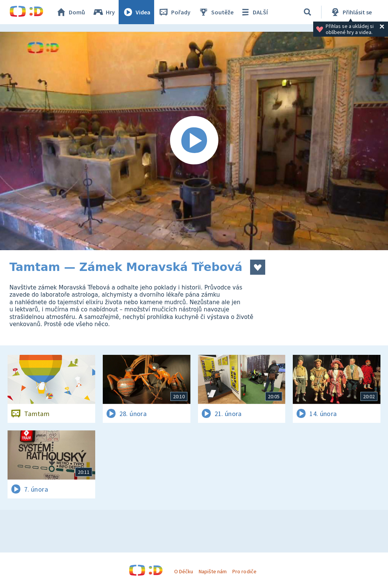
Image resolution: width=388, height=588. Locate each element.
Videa (136, 12)
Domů (70, 12)
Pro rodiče (244, 571)
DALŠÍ (254, 12)
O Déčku (184, 571)
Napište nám (213, 571)
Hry (104, 12)
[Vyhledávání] (308, 12)
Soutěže (216, 12)
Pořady (174, 12)
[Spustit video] (194, 141)
